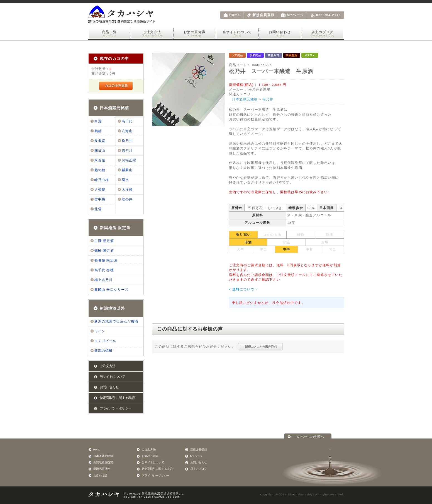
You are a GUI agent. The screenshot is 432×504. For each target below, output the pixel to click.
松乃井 (127, 141)
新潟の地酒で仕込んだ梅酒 (116, 321)
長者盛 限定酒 (106, 260)
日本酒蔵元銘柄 (114, 108)
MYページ (295, 15)
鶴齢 (98, 131)
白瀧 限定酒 (104, 241)
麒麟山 (127, 170)
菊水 (125, 180)
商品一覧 (109, 34)
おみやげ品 (100, 475)
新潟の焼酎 (104, 351)
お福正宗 (129, 160)
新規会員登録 (263, 15)
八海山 (127, 131)
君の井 (127, 199)
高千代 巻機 (104, 270)
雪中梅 (100, 199)
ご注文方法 (152, 34)
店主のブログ (323, 34)
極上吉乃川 (104, 280)
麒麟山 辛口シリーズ (112, 290)
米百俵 (100, 160)
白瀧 (98, 121)
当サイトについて (237, 34)
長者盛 (100, 141)
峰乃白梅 (102, 180)
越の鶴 (100, 170)
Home (235, 15)
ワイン (100, 331)
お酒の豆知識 (195, 34)
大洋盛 (127, 190)
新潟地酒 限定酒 (115, 228)
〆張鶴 (100, 190)
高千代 (127, 121)
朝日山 (100, 151)
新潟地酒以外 (112, 308)
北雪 (98, 209)
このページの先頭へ (309, 437)
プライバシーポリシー (116, 408)
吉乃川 (127, 151)
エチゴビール (105, 341)
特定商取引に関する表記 (117, 398)
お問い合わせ (280, 34)
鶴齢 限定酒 (104, 251)
